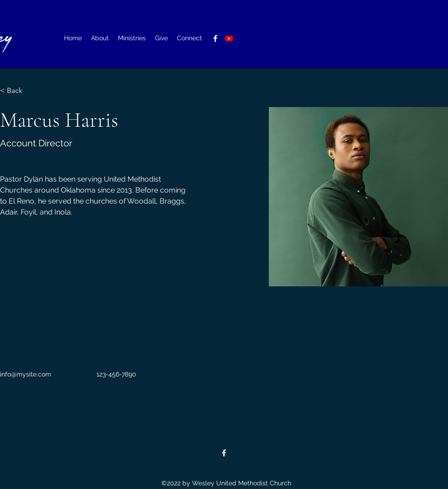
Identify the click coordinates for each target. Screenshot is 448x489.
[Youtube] (229, 38)
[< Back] (18, 91)
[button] (100, 38)
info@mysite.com (26, 374)
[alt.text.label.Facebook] (215, 38)
